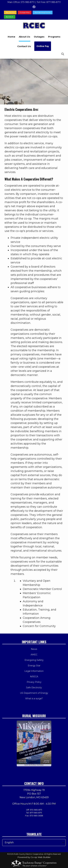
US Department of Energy (34, 693)
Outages (39, 37)
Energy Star (34, 666)
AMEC (34, 655)
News (34, 649)
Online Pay (43, 46)
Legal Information (34, 671)
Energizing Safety (34, 660)
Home (11, 37)
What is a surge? (34, 698)
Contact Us (24, 46)
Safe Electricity (34, 688)
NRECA (34, 677)
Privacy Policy (34, 682)
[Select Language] (34, 843)
